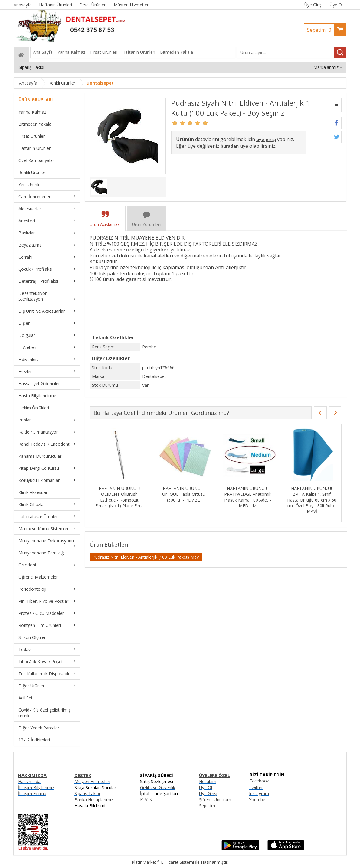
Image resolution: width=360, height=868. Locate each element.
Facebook (259, 781)
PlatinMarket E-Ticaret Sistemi (163, 862)
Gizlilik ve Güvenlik (158, 787)
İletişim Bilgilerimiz (36, 787)
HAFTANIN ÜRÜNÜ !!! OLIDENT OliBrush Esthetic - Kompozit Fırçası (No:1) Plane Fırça (119, 497)
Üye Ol (336, 5)
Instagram (259, 794)
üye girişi (266, 139)
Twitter (256, 787)
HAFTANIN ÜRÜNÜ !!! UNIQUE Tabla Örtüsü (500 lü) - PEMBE (184, 494)
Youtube (257, 800)
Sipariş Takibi (87, 794)
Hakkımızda (29, 781)
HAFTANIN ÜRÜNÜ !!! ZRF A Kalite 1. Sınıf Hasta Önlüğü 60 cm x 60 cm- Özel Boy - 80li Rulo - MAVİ (312, 500)
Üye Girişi (313, 5)
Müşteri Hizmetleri (92, 781)
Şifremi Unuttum (215, 800)
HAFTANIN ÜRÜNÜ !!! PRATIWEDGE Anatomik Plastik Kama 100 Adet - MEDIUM (248, 497)
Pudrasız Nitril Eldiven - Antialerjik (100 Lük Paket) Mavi (146, 557)
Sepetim (321, 30)
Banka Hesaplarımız (94, 800)
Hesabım (208, 781)
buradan (230, 146)
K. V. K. (147, 800)
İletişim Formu (32, 794)
